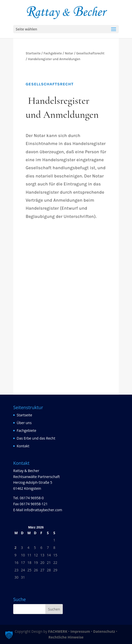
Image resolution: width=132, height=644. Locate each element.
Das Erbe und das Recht (36, 438)
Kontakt (23, 446)
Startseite (24, 415)
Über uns (24, 423)
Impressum (80, 631)
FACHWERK (58, 631)
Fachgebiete (27, 430)
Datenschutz (104, 631)
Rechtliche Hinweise (66, 637)
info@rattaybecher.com (43, 510)
